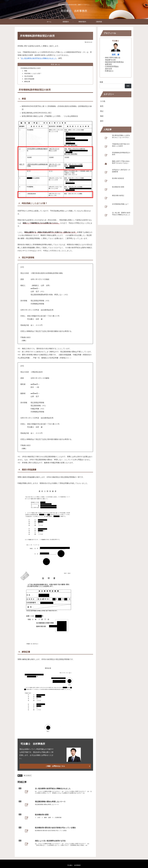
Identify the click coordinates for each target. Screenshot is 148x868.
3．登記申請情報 (28, 77)
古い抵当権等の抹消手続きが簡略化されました (39, 58)
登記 (20, 776)
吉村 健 (116, 55)
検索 (101, 82)
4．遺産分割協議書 (29, 79)
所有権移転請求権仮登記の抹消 (31, 68)
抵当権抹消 (28, 776)
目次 (53, 64)
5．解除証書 (26, 82)
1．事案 (25, 71)
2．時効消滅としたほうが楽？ (33, 74)
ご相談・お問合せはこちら (55, 767)
